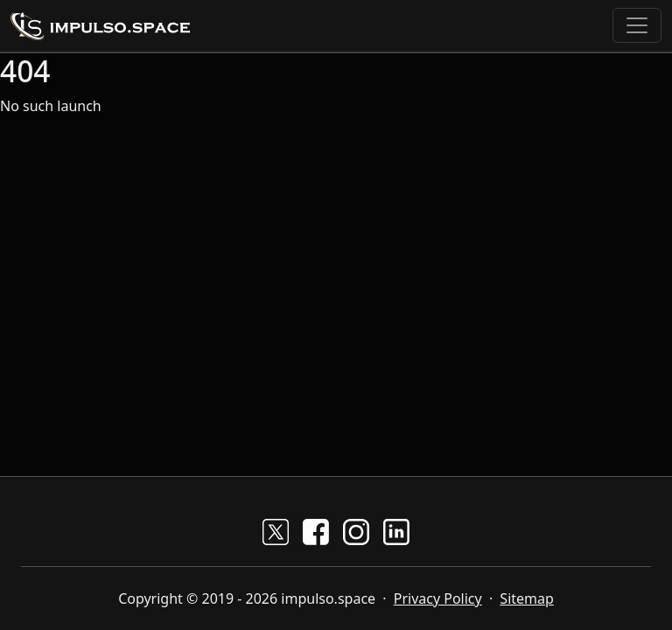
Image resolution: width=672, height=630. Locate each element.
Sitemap (527, 598)
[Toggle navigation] (637, 25)
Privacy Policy (438, 598)
